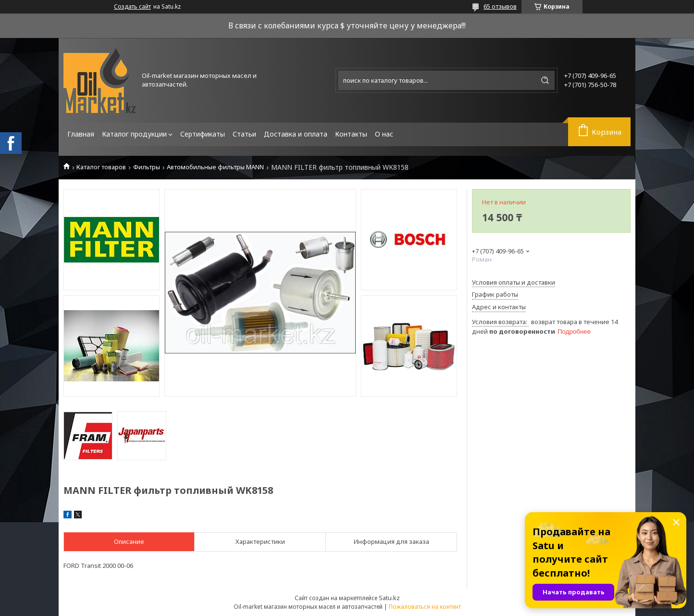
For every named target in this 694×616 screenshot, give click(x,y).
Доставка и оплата (296, 134)
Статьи (244, 134)
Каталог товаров (101, 167)
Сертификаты (203, 134)
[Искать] (545, 80)
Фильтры (147, 167)
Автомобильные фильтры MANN (215, 167)
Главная (81, 134)
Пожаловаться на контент (425, 607)
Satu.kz (389, 598)
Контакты (351, 134)
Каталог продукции (134, 134)
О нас (384, 134)
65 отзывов (500, 6)
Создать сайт (132, 7)
